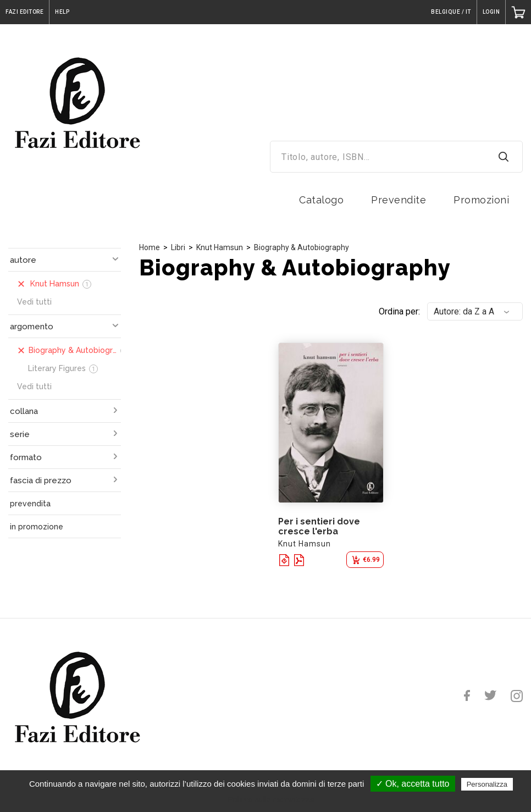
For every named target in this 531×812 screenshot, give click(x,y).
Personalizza (487, 784)
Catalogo (321, 200)
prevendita (30, 504)
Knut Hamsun (220, 247)
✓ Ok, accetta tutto (413, 784)
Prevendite (399, 200)
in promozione (37, 527)
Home (150, 247)
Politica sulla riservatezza (271, 799)
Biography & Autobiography (302, 247)
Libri (178, 247)
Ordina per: (399, 311)
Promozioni (481, 200)
